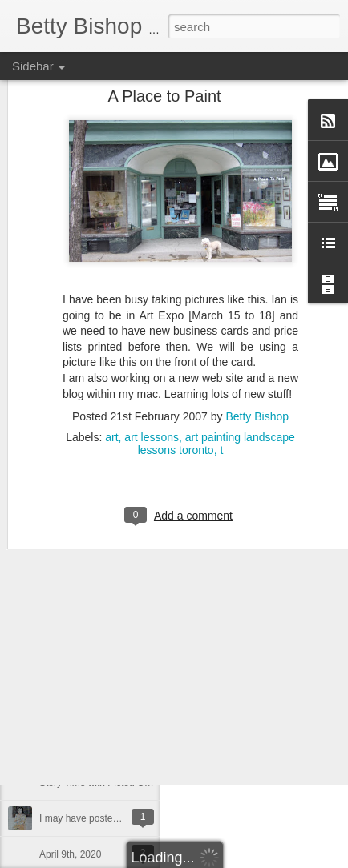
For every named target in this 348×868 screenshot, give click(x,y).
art (111, 364)
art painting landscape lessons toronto (216, 371)
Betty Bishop (257, 344)
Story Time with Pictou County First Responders (142, 782)
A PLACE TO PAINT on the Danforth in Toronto (139, 638)
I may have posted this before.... (108, 818)
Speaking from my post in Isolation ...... (122, 710)
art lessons (152, 364)
